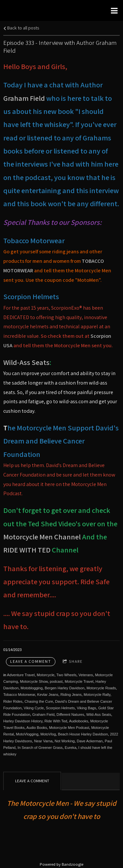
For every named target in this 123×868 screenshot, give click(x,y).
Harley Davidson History (23, 721)
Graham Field (24, 98)
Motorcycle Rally (97, 695)
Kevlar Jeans (48, 695)
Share (73, 662)
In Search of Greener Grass (40, 748)
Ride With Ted (56, 721)
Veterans (86, 675)
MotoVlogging (27, 734)
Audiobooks (78, 721)
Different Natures (70, 714)
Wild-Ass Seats (26, 362)
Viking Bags (86, 708)
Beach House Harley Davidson (83, 734)
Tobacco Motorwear (19, 695)
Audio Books (37, 728)
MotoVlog (48, 734)
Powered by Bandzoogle (61, 864)
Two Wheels (66, 675)
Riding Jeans (71, 695)
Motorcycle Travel (79, 681)
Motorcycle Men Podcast (69, 728)
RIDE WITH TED (28, 550)
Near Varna (43, 741)
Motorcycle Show (34, 681)
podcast (56, 681)
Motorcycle (46, 675)
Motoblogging (32, 688)
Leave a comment (31, 661)
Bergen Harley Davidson (64, 688)
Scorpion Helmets (60, 708)
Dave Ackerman (90, 741)
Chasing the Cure (39, 701)
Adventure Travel (21, 675)
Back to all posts (21, 28)
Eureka (70, 748)
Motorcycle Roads (101, 688)
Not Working (65, 741)
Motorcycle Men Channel (42, 537)
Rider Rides (13, 701)
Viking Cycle (34, 708)
